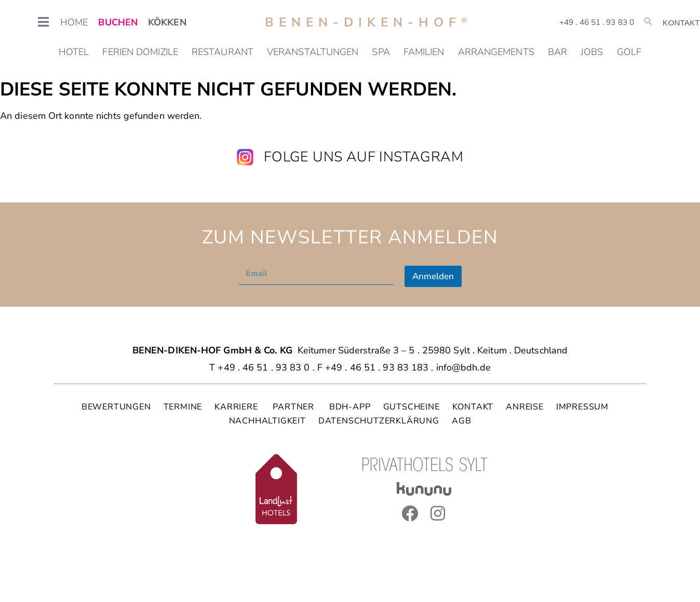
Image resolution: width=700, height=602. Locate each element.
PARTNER (294, 407)
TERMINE (183, 407)
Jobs (592, 52)
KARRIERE (237, 407)
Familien (424, 52)
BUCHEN (118, 22)
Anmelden (433, 276)
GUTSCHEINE (412, 407)
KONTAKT (473, 407)
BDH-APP (350, 407)
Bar (557, 52)
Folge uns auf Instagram (364, 157)
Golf (629, 52)
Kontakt (681, 23)
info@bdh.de (463, 367)
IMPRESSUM (582, 407)
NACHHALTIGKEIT (267, 421)
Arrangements (496, 52)
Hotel (74, 52)
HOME (74, 22)
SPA (381, 52)
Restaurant (223, 52)
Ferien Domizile (140, 52)
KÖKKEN (167, 22)
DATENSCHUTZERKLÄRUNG (379, 421)
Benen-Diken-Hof (369, 22)
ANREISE (525, 407)
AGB (461, 421)
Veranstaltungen (313, 52)
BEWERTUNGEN (116, 407)
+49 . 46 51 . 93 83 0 (597, 22)
